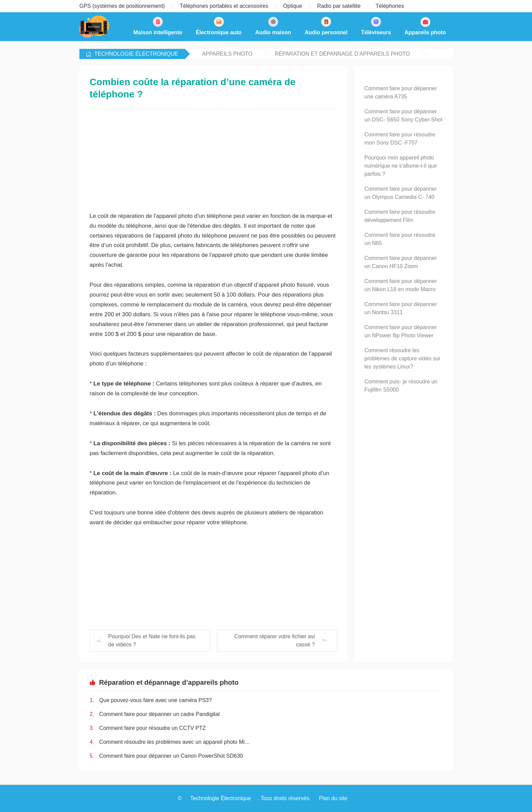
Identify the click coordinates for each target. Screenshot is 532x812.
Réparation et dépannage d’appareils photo (342, 54)
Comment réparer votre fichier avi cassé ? (275, 640)
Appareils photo (227, 54)
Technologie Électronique (136, 54)
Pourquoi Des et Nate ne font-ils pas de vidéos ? (152, 640)
